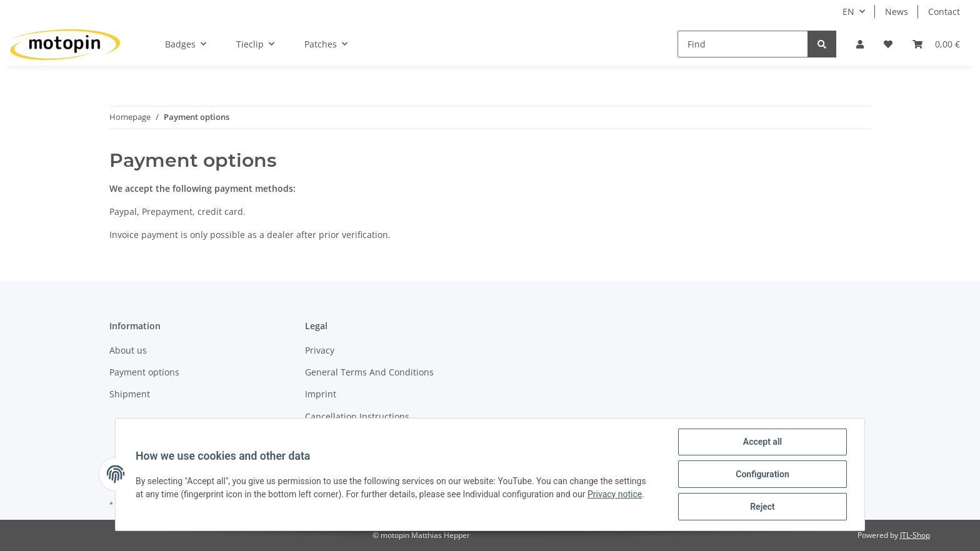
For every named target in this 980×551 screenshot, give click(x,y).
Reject (762, 507)
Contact (944, 12)
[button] (860, 44)
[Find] (743, 44)
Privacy (320, 350)
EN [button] (848, 12)
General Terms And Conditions (369, 372)
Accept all (762, 442)
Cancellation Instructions (357, 416)
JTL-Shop (915, 535)
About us (128, 350)
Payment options (144, 372)
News (897, 12)
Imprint (321, 394)
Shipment (130, 394)
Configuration (762, 474)
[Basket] (936, 44)
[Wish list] (888, 44)
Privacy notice (615, 494)
